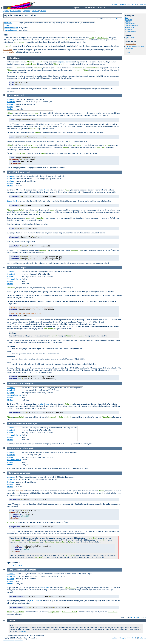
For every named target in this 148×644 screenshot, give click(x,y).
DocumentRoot (64, 40)
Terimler (134, 4)
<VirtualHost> (30, 64)
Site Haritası (142, 4)
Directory (69, 555)
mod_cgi (20, 491)
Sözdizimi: (11, 102)
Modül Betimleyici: (11, 28)
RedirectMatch (130, 24)
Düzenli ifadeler (13, 201)
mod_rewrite (9, 52)
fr (110, 19)
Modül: (10, 109)
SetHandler (61, 542)
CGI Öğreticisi (17, 565)
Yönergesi (19, 95)
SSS (129, 4)
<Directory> (29, 145)
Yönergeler (123, 4)
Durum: (7, 25)
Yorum (128, 52)
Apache (6, 11)
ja (114, 19)
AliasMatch (129, 20)
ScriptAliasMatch (130, 31)
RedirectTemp (129, 27)
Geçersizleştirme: (14, 279)
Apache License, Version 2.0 (13, 640)
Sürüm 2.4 (35, 11)
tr (121, 19)
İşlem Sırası (130, 38)
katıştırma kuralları (64, 62)
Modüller (115, 4)
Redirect (7, 46)
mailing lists (22, 631)
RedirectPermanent (131, 26)
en (107, 19)
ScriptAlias (102, 38)
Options (72, 542)
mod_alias (8, 50)
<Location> (100, 147)
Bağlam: (11, 104)
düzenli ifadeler (35, 601)
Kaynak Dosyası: (10, 30)
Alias (92, 38)
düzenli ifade (45, 190)
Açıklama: (8, 23)
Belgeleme (27, 11)
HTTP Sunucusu (16, 11)
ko (117, 19)
